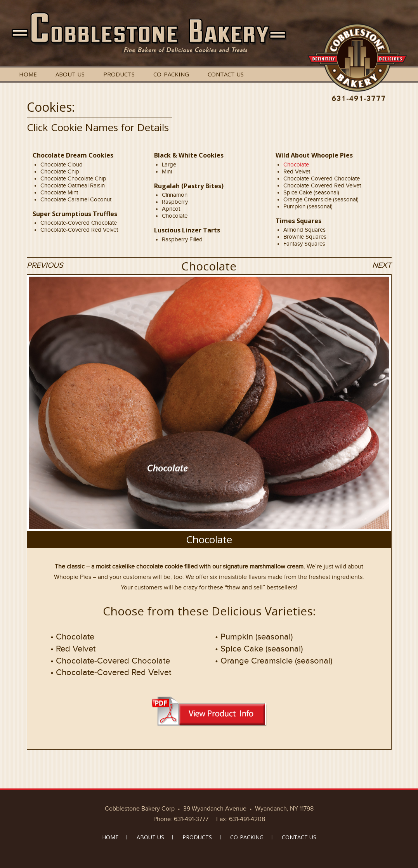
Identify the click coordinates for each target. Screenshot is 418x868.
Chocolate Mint (59, 192)
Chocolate (175, 216)
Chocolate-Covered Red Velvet (79, 230)
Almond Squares (304, 230)
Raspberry (175, 202)
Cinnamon (175, 195)
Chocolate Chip (60, 172)
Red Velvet (297, 172)
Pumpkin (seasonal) (308, 206)
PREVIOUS (45, 265)
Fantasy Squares (304, 244)
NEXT (382, 265)
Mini (167, 172)
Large (169, 165)
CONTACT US (226, 74)
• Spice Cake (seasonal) (259, 649)
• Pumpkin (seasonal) (254, 637)
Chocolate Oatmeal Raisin (73, 185)
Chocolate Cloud (62, 165)
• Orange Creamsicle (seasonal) (274, 661)
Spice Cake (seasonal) (311, 192)
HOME (28, 74)
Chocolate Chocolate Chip (73, 178)
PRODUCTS (119, 74)
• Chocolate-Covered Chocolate (110, 661)
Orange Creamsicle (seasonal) (321, 199)
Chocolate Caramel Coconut (76, 199)
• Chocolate (72, 637)
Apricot (171, 209)
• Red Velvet (73, 649)
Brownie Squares (305, 237)
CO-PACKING (171, 74)
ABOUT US (70, 74)
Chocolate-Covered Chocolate (79, 223)
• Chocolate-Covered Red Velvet (111, 672)
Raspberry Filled (182, 239)
